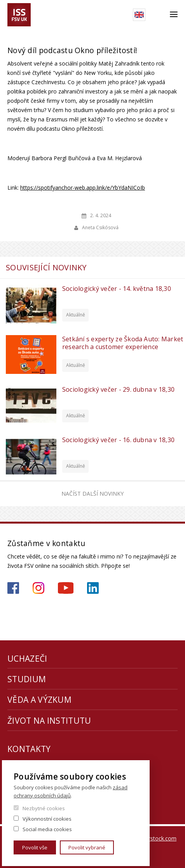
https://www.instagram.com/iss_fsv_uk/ (38, 588)
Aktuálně (76, 315)
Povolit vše (35, 847)
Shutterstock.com (154, 838)
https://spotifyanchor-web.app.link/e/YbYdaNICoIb (83, 188)
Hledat (158, 15)
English (139, 15)
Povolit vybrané (87, 847)
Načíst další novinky (92, 494)
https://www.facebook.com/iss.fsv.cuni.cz (13, 588)
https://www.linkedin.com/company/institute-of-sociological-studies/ (93, 588)
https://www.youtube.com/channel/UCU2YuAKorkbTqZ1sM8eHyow (66, 588)
